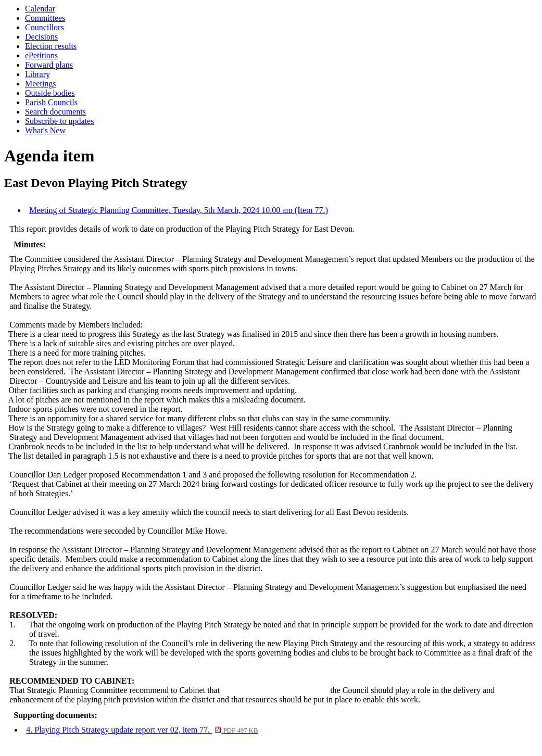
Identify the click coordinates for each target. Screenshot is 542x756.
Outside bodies (50, 93)
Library (37, 74)
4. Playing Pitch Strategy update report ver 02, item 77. (142, 730)
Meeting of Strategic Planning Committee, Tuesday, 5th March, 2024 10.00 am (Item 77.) (179, 210)
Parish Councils (51, 102)
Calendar (40, 9)
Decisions (41, 37)
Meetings (41, 84)
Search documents (55, 112)
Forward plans (49, 65)
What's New (45, 130)
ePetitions (41, 55)
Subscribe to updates (59, 121)
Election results (51, 46)
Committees (45, 18)
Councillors (45, 27)
